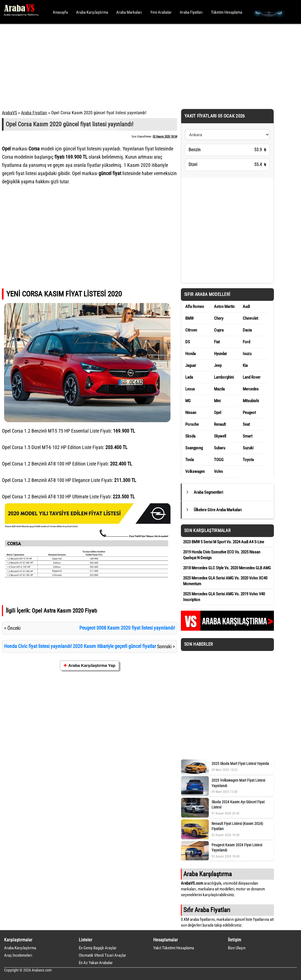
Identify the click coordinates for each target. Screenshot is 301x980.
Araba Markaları (129, 12)
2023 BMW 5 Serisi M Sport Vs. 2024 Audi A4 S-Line (224, 542)
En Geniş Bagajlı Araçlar (98, 948)
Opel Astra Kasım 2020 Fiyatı (64, 611)
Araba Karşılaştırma (92, 12)
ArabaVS (9, 113)
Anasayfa (60, 12)
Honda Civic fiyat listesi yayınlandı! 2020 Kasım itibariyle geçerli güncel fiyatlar (80, 646)
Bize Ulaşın (237, 948)
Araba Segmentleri (208, 492)
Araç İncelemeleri (18, 955)
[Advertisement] (143, 66)
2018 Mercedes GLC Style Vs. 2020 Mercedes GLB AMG (227, 568)
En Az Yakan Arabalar (96, 963)
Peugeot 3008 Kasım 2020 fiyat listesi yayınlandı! (127, 628)
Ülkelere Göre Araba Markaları (218, 510)
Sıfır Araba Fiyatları (207, 910)
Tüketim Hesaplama (227, 12)
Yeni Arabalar (161, 12)
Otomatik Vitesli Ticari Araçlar (102, 955)
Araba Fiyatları (191, 12)
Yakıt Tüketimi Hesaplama (174, 948)
